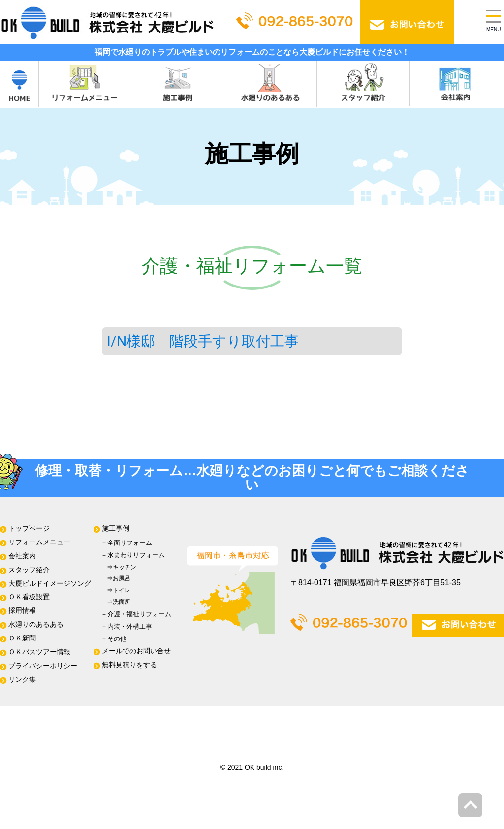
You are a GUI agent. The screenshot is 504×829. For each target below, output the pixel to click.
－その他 (114, 639)
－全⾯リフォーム (126, 543)
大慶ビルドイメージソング (50, 584)
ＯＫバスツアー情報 (39, 652)
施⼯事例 (116, 528)
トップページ (29, 528)
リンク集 (22, 680)
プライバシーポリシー (43, 666)
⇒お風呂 (116, 578)
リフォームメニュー (39, 542)
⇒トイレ (116, 590)
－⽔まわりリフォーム (133, 555)
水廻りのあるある (36, 624)
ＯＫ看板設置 (29, 597)
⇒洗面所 (116, 602)
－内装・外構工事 (126, 626)
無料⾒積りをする (129, 665)
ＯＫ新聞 (22, 638)
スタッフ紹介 (29, 570)
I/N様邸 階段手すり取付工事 (203, 341)
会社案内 (22, 556)
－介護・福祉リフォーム (136, 614)
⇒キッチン (119, 567)
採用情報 (22, 611)
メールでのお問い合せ (136, 651)
